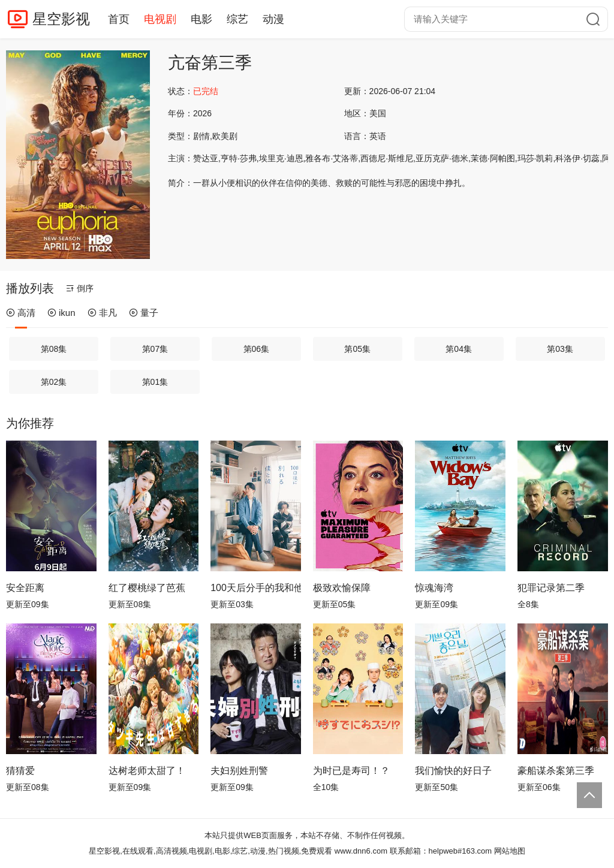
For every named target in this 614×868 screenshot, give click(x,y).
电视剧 (160, 19)
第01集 (155, 382)
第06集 (257, 349)
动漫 (273, 19)
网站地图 (510, 851)
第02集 (54, 382)
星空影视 (61, 19)
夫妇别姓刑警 (239, 771)
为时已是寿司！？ (351, 771)
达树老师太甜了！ (147, 771)
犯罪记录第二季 (551, 588)
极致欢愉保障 (342, 588)
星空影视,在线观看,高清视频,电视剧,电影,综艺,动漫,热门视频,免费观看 (210, 851)
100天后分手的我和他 (256, 588)
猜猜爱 (20, 771)
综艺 (237, 19)
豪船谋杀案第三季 (556, 771)
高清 (21, 313)
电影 (201, 19)
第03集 (560, 349)
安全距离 (25, 588)
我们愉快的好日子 (453, 771)
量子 (144, 313)
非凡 (102, 313)
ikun (61, 313)
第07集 (155, 349)
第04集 (459, 349)
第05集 (357, 349)
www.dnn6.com (361, 851)
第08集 (54, 349)
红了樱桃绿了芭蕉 (147, 588)
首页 (119, 19)
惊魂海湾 (434, 588)
